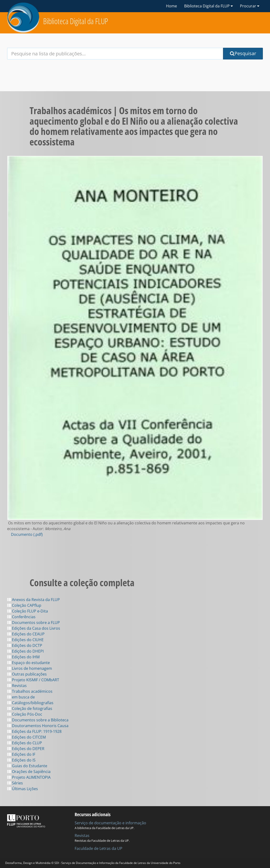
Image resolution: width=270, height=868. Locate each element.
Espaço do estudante (29, 663)
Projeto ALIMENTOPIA (29, 777)
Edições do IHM (23, 657)
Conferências (21, 617)
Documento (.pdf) (27, 534)
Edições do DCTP (25, 645)
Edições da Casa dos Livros (34, 628)
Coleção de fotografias (30, 708)
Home (171, 6)
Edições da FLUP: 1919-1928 (34, 731)
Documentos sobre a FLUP (34, 623)
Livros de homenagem (30, 668)
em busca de (21, 697)
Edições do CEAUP (26, 634)
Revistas (17, 686)
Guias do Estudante (27, 766)
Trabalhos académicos (30, 691)
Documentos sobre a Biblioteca (38, 720)
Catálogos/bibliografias (30, 703)
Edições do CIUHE (25, 640)
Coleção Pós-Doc (25, 714)
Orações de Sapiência (29, 772)
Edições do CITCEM (26, 737)
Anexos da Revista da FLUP (34, 600)
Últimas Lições (23, 789)
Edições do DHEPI (25, 651)
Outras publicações (27, 674)
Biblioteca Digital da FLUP (76, 21)
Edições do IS (21, 760)
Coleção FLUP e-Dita (28, 611)
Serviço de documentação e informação (110, 823)
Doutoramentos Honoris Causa (38, 726)
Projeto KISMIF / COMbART (33, 680)
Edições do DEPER (26, 749)
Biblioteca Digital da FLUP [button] (208, 6)
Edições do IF (21, 754)
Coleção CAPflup (24, 605)
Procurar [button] (250, 6)
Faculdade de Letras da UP (99, 848)
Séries (15, 783)
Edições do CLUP (25, 743)
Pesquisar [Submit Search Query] (243, 53)
